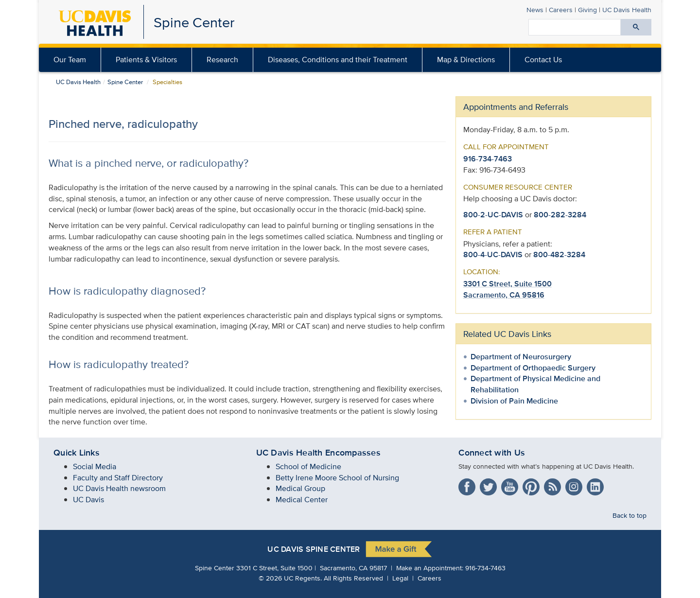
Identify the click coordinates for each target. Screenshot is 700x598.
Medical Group (300, 488)
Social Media (95, 466)
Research (222, 60)
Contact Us (543, 60)
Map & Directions (466, 60)
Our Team (70, 60)
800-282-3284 (560, 215)
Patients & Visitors (146, 60)
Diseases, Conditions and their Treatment (338, 60)
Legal (400, 578)
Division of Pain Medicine (514, 401)
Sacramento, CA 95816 (504, 295)
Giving (587, 9)
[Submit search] (636, 27)
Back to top (630, 515)
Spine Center (194, 22)
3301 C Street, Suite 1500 (507, 284)
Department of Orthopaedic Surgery (533, 368)
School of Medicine (308, 466)
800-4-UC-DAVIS (493, 255)
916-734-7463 (488, 159)
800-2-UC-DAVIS (493, 215)
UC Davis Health (78, 82)
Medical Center (302, 500)
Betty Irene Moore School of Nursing (337, 478)
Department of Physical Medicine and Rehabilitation (535, 384)
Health (627, 9)
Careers (561, 9)
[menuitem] (147, 60)
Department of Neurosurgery (521, 357)
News (535, 9)
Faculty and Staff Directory (118, 478)
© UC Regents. (290, 578)
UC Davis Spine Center (314, 550)
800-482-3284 (559, 255)
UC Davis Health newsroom (119, 488)
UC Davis (88, 500)
